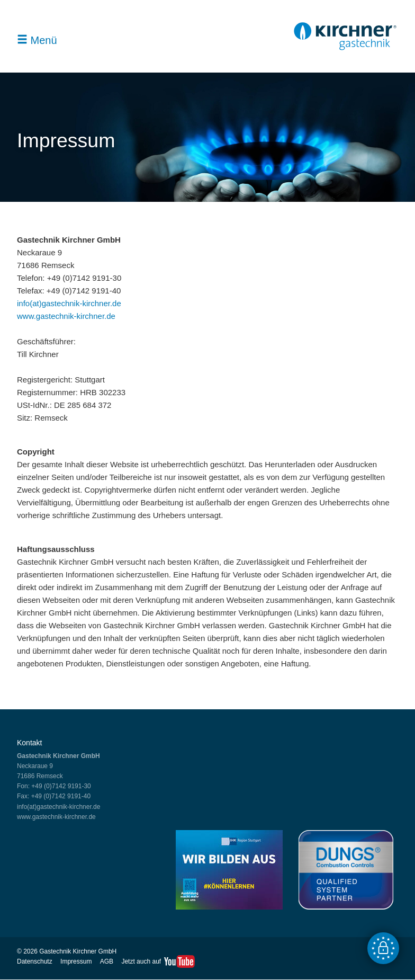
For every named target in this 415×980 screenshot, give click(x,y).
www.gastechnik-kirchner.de (66, 316)
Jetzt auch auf (141, 961)
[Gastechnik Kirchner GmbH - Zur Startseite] (345, 47)
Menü (37, 40)
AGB (107, 961)
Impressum (76, 961)
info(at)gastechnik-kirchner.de (69, 303)
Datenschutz (35, 961)
